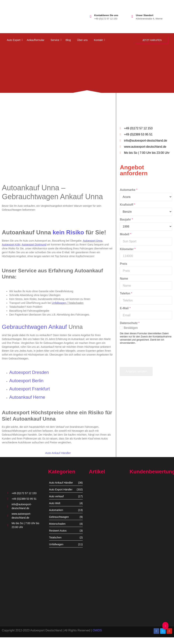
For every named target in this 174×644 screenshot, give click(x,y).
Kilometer (128, 249)
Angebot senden (136, 371)
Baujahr (126, 219)
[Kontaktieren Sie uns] (91, 16)
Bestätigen (131, 328)
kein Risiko (68, 232)
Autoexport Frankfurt (30, 389)
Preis (123, 264)
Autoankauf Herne (27, 397)
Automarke (129, 190)
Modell (125, 234)
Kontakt (99, 40)
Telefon (126, 293)
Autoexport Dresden (29, 372)
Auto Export (14, 40)
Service (56, 40)
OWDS (97, 630)
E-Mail (125, 308)
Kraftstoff (128, 205)
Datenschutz (130, 323)
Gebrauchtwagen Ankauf (34, 327)
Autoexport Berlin (26, 381)
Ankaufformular (36, 40)
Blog (68, 40)
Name (124, 279)
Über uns (82, 40)
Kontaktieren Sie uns (106, 15)
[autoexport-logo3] (18, 16)
